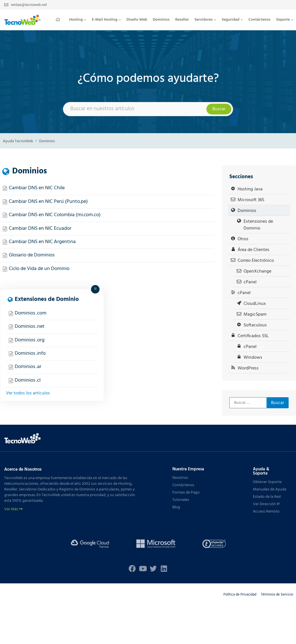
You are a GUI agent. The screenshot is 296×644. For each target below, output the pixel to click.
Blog (176, 507)
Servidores (205, 20)
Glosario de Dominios (32, 255)
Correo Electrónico (256, 261)
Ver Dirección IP (266, 504)
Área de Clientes (253, 250)
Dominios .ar (28, 367)
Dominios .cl (28, 380)
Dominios (161, 20)
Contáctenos (259, 20)
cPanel (250, 282)
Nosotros (180, 478)
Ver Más (13, 509)
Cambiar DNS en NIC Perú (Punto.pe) (48, 202)
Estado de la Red (267, 497)
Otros (243, 239)
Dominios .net (30, 327)
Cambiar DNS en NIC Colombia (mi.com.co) (55, 215)
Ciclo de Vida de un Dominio (39, 269)
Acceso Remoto (266, 512)
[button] (78, 20)
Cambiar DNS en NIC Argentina (42, 242)
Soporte (285, 20)
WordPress (248, 368)
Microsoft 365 (251, 200)
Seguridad (232, 20)
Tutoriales (181, 500)
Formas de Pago (186, 493)
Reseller (182, 20)
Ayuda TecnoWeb (18, 141)
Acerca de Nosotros (23, 469)
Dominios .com (31, 313)
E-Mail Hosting (106, 20)
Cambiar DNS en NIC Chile (37, 188)
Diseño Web (137, 20)
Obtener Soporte (267, 482)
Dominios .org (30, 340)
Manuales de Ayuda (270, 489)
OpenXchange (257, 271)
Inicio (60, 20)
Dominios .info (30, 353)
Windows (253, 357)
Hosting (78, 20)
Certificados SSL (253, 336)
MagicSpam (255, 314)
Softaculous (255, 325)
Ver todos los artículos (28, 393)
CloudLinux (255, 304)
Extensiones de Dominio (47, 299)
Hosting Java (250, 189)
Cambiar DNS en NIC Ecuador (40, 229)
